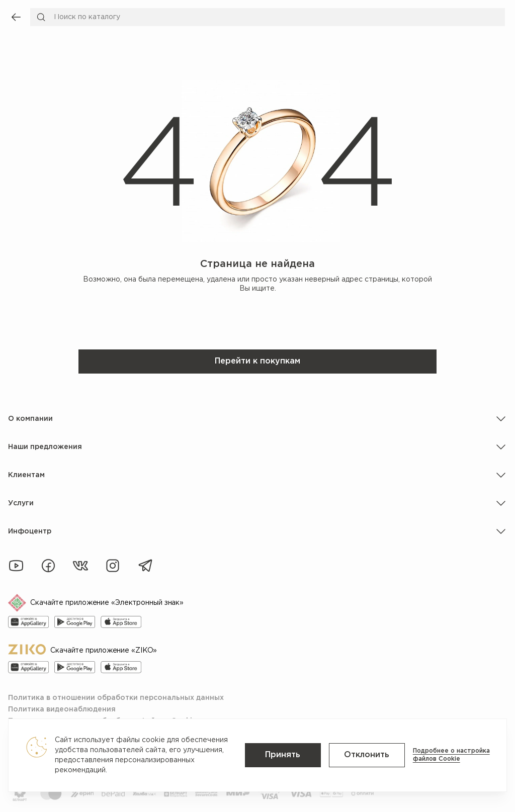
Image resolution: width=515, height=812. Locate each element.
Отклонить (369, 755)
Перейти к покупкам (257, 361)
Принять (286, 755)
